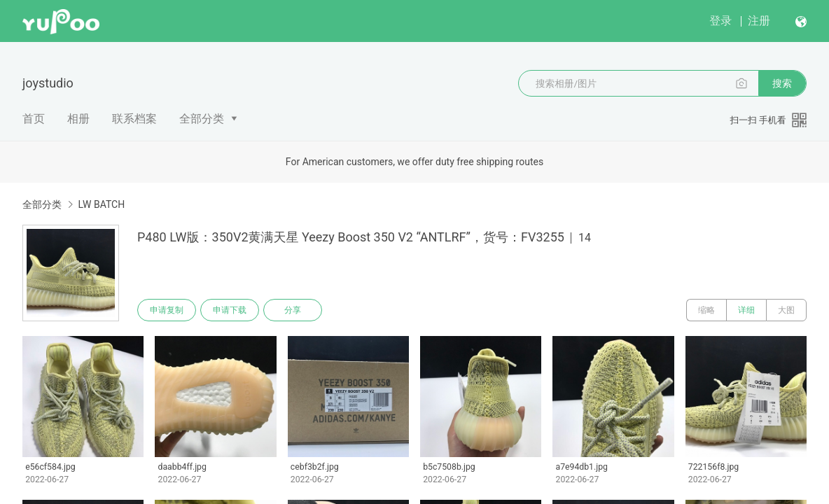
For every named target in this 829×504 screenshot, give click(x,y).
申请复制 (167, 310)
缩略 (706, 310)
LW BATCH (101, 204)
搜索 (782, 83)
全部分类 (202, 119)
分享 (293, 310)
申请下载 (230, 310)
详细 (746, 310)
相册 (78, 119)
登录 (720, 21)
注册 (759, 21)
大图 (786, 310)
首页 (34, 119)
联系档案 (134, 119)
